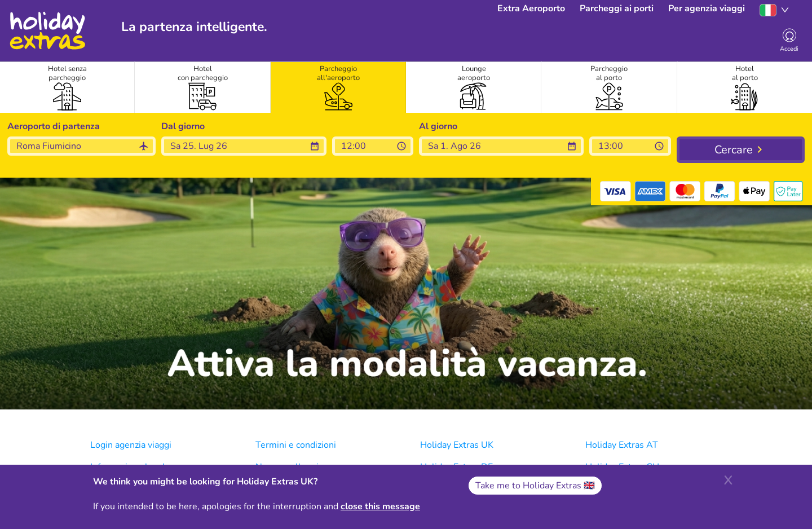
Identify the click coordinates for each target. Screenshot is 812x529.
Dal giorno (183, 126)
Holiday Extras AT (622, 445)
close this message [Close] (380, 506)
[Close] (728, 479)
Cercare (734, 150)
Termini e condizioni (296, 445)
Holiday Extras (47, 31)
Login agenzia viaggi (131, 445)
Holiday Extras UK (457, 445)
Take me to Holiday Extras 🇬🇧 (535, 486)
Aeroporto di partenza (54, 126)
